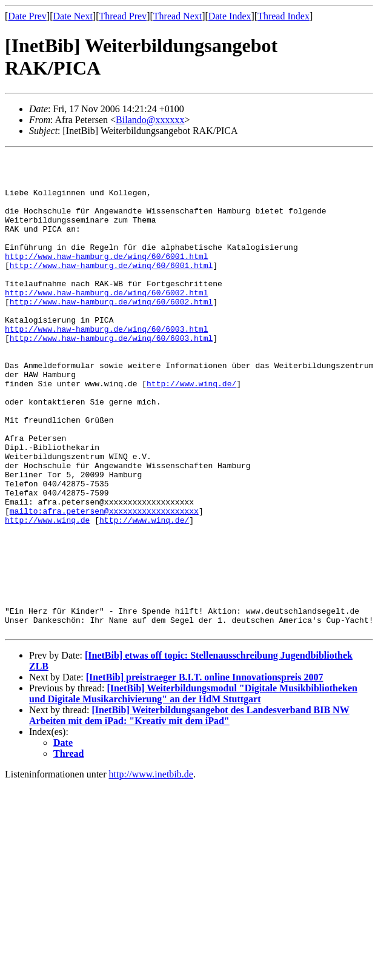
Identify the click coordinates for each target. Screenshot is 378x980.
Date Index (230, 16)
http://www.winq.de (47, 594)
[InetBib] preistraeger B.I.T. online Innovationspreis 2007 (205, 774)
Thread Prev (123, 16)
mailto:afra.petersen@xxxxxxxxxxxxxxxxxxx (104, 583)
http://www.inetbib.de (151, 871)
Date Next (73, 16)
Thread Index (283, 16)
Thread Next (177, 16)
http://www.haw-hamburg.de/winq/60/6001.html (106, 278)
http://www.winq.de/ (191, 431)
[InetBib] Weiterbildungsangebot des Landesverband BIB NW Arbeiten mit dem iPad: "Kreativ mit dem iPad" (189, 812)
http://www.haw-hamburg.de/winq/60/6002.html (106, 321)
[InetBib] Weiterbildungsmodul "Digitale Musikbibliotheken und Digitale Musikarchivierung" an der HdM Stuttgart (193, 790)
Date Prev (27, 16)
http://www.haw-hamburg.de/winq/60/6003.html (106, 365)
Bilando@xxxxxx (150, 120)
